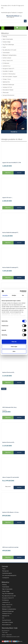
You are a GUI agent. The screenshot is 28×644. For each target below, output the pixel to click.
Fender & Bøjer (6, 591)
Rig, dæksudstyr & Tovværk (9, 50)
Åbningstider (6, 571)
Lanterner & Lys (7, 66)
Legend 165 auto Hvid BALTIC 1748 (12, 163)
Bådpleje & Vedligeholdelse (9, 55)
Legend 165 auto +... (7, 197)
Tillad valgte (14, 347)
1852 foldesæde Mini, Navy (9, 407)
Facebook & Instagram (17, 13)
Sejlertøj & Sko (6, 82)
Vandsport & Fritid (7, 87)
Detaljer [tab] (14, 295)
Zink (3, 618)
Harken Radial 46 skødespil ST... (11, 232)
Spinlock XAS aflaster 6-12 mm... (11, 512)
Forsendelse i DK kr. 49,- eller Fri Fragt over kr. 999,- (13, 7)
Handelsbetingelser (6, 13)
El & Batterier (6, 63)
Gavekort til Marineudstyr (9, 74)
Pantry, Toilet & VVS (8, 61)
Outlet (4, 47)
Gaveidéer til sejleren (8, 71)
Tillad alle (14, 342)
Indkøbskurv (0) (23, 28)
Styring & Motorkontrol (8, 95)
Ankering (5, 37)
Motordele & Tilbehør (8, 90)
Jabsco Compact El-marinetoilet (11, 477)
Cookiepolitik (6, 578)
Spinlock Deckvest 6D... (9, 372)
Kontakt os (14, 132)
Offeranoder (6, 93)
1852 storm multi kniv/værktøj (10, 547)
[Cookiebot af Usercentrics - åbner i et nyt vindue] (20, 291)
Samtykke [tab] (5, 295)
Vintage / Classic (7, 79)
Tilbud (4, 569)
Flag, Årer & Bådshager (8, 45)
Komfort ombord (7, 58)
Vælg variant (8, 487)
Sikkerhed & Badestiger (8, 85)
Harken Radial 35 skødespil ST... (11, 267)
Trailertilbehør (6, 53)
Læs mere (19, 173)
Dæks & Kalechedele (8, 39)
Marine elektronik (6, 625)
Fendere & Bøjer (7, 42)
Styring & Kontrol (6, 620)
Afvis (14, 351)
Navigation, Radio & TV (8, 69)
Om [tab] (23, 295)
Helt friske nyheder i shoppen (10, 77)
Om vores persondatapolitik (9, 575)
